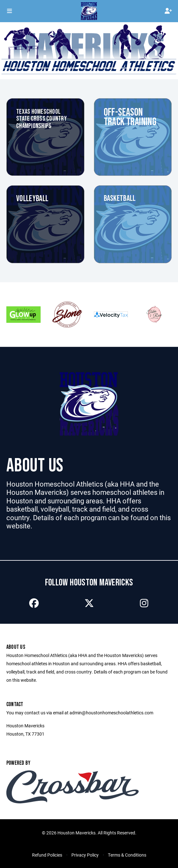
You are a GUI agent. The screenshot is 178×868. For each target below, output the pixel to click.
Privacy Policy (85, 855)
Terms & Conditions (127, 855)
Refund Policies (47, 855)
